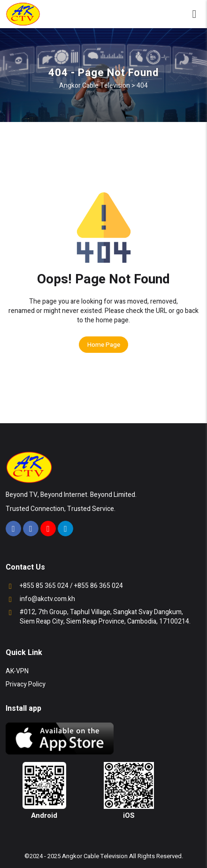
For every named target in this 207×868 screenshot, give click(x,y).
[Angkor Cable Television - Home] (23, 14)
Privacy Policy (26, 684)
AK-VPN (17, 671)
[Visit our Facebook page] (13, 529)
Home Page (104, 345)
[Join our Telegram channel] (65, 529)
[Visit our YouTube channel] (48, 529)
